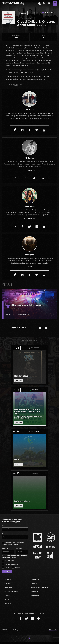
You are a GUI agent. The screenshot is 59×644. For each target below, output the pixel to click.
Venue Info (23, 315)
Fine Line (16, 569)
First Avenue (9, 581)
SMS (3, 535)
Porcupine (30, 255)
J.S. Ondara (30, 158)
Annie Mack (30, 207)
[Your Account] (40, 3)
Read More (28, 122)
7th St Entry (8, 585)
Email (3, 527)
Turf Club (6, 569)
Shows (9, 315)
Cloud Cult (29, 110)
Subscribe (7, 573)
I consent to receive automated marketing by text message (13, 545)
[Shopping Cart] (49, 3)
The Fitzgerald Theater (10, 566)
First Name (5, 550)
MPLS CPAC (8, 605)
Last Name (19, 550)
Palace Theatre (8, 562)
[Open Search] (45, 3)
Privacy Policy (53, 632)
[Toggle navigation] (55, 3)
